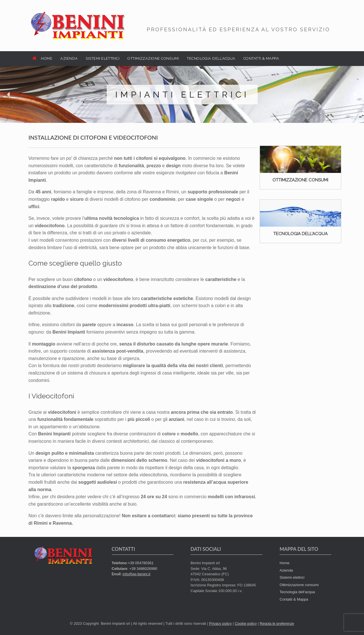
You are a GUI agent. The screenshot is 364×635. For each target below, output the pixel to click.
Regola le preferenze (277, 623)
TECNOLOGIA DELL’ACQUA (211, 58)
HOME (42, 58)
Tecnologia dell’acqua (297, 592)
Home (285, 563)
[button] (9, 94)
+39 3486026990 (143, 569)
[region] (182, 94)
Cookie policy (246, 623)
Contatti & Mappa (294, 599)
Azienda (286, 570)
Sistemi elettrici (292, 577)
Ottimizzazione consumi (299, 585)
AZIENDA (69, 58)
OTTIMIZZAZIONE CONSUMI (153, 58)
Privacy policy (220, 623)
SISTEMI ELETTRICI (103, 58)
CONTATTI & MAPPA (261, 58)
